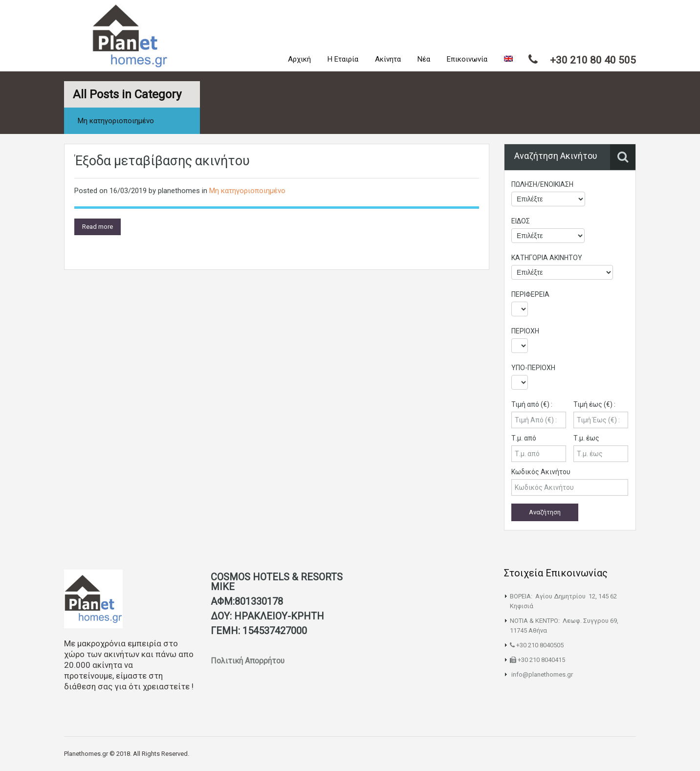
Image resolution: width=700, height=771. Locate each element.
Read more (98, 227)
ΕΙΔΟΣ (521, 221)
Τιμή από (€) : (532, 404)
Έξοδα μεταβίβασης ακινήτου (162, 161)
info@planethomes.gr (542, 674)
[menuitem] (508, 59)
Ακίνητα (388, 59)
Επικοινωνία (467, 59)
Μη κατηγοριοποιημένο (247, 191)
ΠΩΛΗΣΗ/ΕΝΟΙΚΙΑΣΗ (542, 184)
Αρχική (299, 59)
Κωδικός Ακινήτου (541, 472)
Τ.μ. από (524, 438)
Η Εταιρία (343, 59)
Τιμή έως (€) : (594, 404)
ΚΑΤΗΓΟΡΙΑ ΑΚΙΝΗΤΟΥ (547, 258)
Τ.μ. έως (586, 438)
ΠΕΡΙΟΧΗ (525, 331)
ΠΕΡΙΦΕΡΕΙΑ (530, 294)
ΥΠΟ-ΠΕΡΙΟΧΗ (533, 368)
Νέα (424, 59)
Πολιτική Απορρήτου (249, 661)
